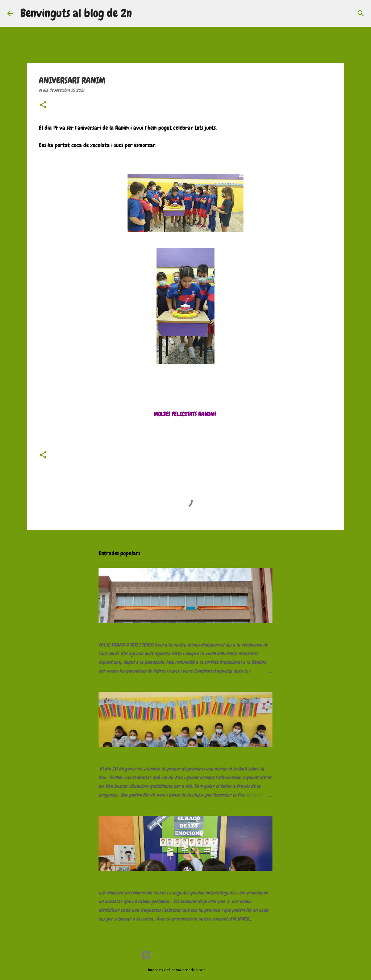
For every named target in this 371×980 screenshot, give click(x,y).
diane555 (215, 970)
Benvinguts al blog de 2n (76, 13)
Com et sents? (112, 878)
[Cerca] (142, 13)
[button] (43, 105)
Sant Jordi (109, 630)
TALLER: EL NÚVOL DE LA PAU (128, 754)
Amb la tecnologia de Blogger (185, 955)
